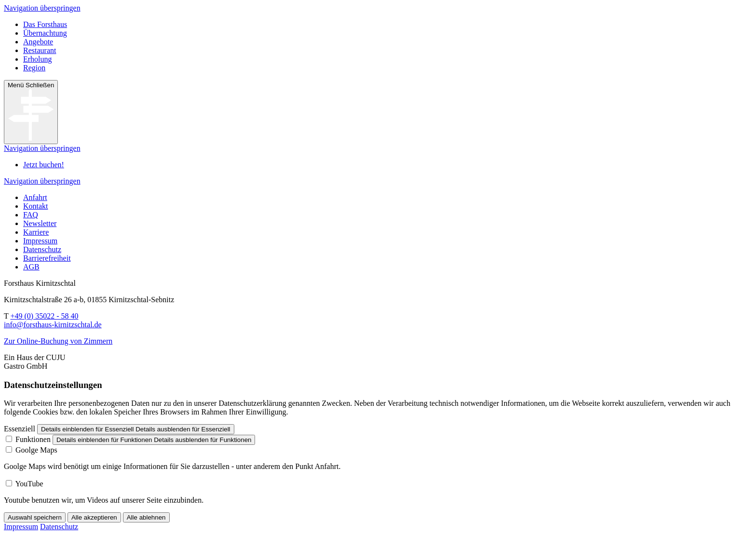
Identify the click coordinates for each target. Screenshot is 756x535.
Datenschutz (42, 249)
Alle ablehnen (146, 517)
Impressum (40, 241)
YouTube (29, 484)
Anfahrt (35, 197)
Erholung (38, 59)
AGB (31, 267)
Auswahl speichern (35, 517)
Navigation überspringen (42, 8)
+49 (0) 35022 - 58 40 (44, 316)
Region (34, 68)
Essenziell (20, 429)
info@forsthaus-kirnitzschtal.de (53, 325)
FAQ (31, 215)
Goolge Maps (36, 450)
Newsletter (40, 223)
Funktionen (33, 439)
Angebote (38, 42)
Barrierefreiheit (47, 258)
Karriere (36, 232)
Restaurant (40, 50)
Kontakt (36, 206)
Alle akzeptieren (94, 517)
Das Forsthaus (45, 24)
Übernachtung (45, 33)
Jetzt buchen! (44, 165)
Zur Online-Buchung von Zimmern (58, 341)
